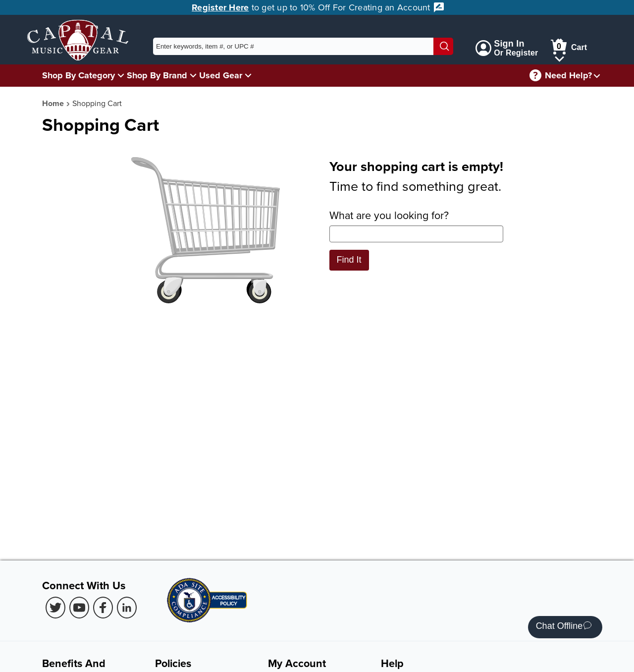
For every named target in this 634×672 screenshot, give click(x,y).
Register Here (220, 7)
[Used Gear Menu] (248, 75)
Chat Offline (564, 627)
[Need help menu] (597, 76)
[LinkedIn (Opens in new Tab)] (127, 608)
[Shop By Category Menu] (121, 75)
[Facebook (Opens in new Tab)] (103, 608)
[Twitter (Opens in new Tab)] (55, 608)
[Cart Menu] (559, 57)
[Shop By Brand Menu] (193, 75)
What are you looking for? (416, 225)
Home (53, 103)
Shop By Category (79, 75)
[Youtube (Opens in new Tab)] (79, 608)
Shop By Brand (157, 75)
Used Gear (221, 75)
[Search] (443, 46)
